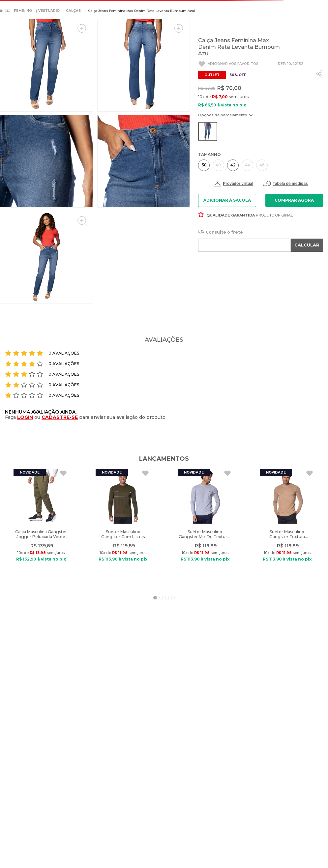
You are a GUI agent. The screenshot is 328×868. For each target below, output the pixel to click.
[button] (225, 117)
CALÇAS (73, 11)
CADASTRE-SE (60, 417)
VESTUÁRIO (49, 11)
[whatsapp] (319, 73)
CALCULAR (307, 245)
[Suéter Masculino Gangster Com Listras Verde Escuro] (123, 527)
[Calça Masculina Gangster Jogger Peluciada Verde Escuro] (41, 527)
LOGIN (25, 417)
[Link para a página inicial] (5, 11)
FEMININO (23, 11)
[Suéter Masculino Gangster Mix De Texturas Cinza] (205, 527)
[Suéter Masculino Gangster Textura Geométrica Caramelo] (287, 527)
